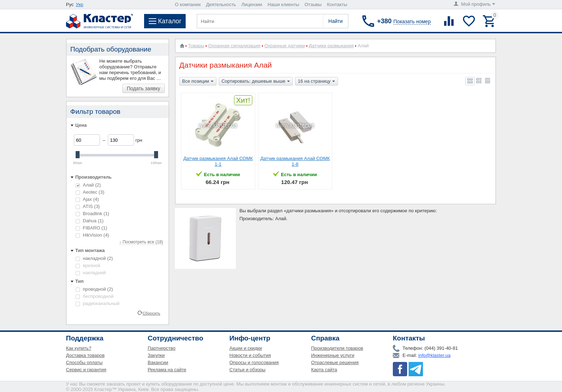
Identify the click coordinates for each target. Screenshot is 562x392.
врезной (88, 265)
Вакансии (158, 362)
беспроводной (95, 296)
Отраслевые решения (335, 362)
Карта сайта (324, 370)
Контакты (337, 4)
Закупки (156, 355)
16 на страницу (316, 82)
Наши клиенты (283, 4)
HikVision (92, 235)
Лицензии (252, 4)
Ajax (87, 199)
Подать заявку (144, 88)
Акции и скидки (246, 348)
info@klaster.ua (434, 355)
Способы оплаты (84, 362)
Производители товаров (337, 348)
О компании (188, 4)
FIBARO (91, 228)
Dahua (90, 221)
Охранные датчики (285, 46)
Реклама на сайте (167, 370)
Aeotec (90, 192)
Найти (335, 21)
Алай (88, 185)
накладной (94, 258)
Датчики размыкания (332, 46)
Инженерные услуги (333, 355)
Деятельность (221, 4)
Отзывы (313, 4)
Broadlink (92, 214)
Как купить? (79, 348)
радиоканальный (97, 303)
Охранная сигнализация (234, 46)
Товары (196, 46)
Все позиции (198, 82)
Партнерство (162, 348)
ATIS (88, 206)
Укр (80, 4)
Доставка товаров (85, 355)
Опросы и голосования (254, 362)
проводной (94, 289)
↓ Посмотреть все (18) (141, 242)
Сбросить (151, 313)
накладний (91, 273)
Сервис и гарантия (86, 370)
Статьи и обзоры (247, 370)
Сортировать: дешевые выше (256, 82)
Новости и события (250, 355)
